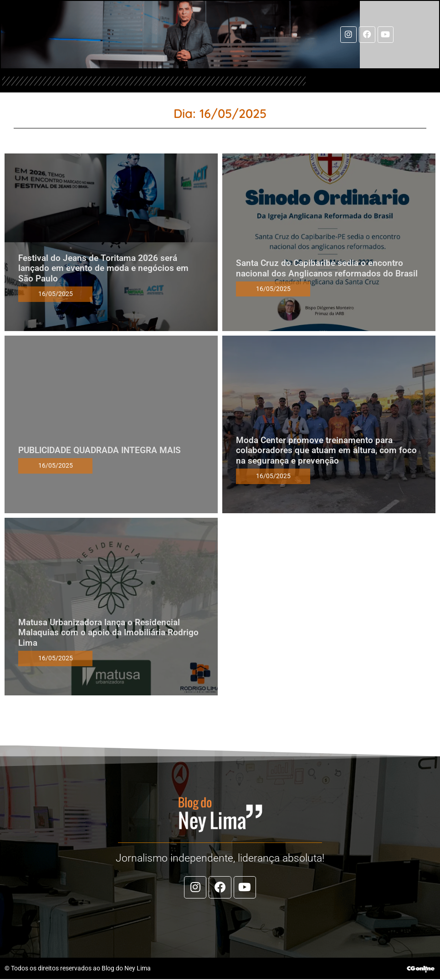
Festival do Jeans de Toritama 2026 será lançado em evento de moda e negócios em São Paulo (103, 268)
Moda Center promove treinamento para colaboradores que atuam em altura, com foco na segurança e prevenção (326, 451)
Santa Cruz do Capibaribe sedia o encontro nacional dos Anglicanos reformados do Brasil (327, 269)
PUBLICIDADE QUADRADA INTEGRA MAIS (100, 451)
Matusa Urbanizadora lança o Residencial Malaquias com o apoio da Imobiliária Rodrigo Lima (108, 633)
